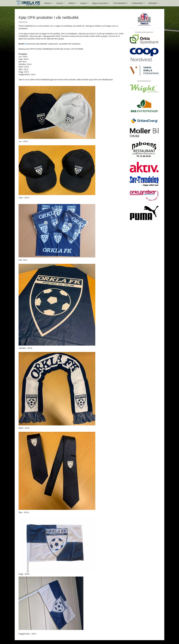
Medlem (73, 4)
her (26, 44)
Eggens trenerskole (101, 4)
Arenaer (61, 4)
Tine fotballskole (121, 4)
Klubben (49, 4)
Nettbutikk (154, 4)
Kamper (85, 4)
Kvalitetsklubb (139, 4)
